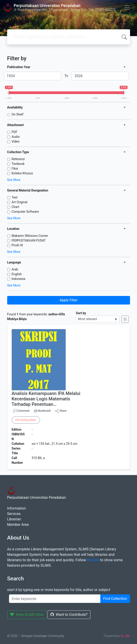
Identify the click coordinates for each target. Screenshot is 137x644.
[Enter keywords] (55, 599)
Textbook (18, 164)
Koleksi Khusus (22, 173)
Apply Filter (69, 300)
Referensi (18, 159)
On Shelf (18, 114)
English (17, 274)
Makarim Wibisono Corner (30, 236)
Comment (22, 411)
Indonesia (19, 279)
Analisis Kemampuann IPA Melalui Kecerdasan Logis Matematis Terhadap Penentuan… (46, 399)
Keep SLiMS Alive (27, 615)
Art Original (20, 202)
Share (61, 411)
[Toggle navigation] (127, 7)
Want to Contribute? (69, 615)
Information (17, 508)
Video (16, 141)
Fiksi (15, 169)
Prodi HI (17, 245)
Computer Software (25, 212)
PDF (15, 132)
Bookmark (44, 411)
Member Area (18, 525)
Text (15, 197)
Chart (16, 207)
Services (14, 514)
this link (93, 560)
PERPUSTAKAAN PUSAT (29, 240)
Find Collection (115, 599)
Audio (16, 137)
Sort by (81, 313)
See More (14, 180)
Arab (15, 269)
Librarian (14, 519)
